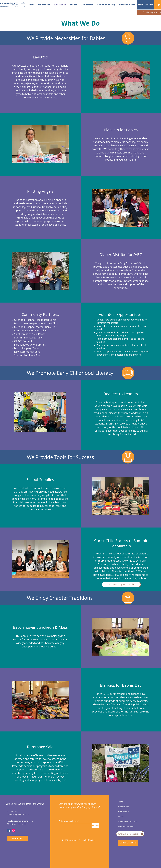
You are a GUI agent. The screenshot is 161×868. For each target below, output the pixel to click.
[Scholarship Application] (121, 584)
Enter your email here (68, 821)
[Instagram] (13, 831)
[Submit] (95, 826)
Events (121, 817)
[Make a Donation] (146, 5)
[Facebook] (9, 831)
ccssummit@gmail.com (23, 821)
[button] (23, 5)
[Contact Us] (18, 838)
